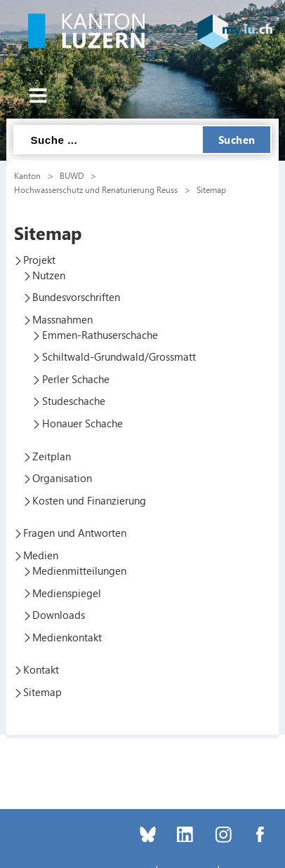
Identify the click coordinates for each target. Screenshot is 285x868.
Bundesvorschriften (76, 297)
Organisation (62, 478)
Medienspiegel (67, 593)
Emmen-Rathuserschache (100, 335)
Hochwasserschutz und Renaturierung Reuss (96, 189)
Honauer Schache (82, 423)
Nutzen (49, 275)
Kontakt (41, 669)
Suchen (237, 140)
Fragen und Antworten (75, 533)
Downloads (59, 615)
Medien (41, 555)
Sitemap (211, 189)
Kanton (27, 175)
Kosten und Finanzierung (89, 500)
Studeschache (74, 401)
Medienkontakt (67, 637)
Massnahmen (62, 319)
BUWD (72, 175)
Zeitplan (52, 456)
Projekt (39, 260)
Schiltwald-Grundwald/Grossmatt (119, 356)
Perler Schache (76, 379)
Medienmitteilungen (79, 570)
